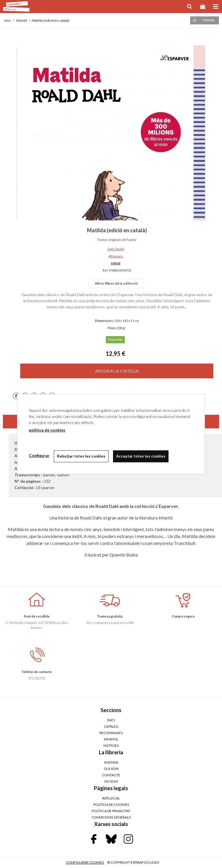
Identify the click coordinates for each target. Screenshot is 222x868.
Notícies (111, 746)
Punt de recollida (37, 616)
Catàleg (111, 726)
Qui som (111, 769)
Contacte (111, 775)
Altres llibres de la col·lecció (116, 283)
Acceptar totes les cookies (141, 456)
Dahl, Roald (116, 249)
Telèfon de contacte (37, 672)
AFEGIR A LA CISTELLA (117, 371)
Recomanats (111, 733)
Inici (111, 720)
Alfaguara (116, 256)
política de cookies (47, 430)
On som (111, 781)
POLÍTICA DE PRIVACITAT (111, 811)
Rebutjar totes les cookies (81, 456)
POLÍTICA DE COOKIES (111, 805)
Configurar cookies (85, 862)
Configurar (39, 456)
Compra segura (183, 616)
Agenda (111, 762)
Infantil (116, 263)
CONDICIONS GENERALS (111, 817)
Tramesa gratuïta (110, 616)
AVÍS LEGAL (111, 798)
